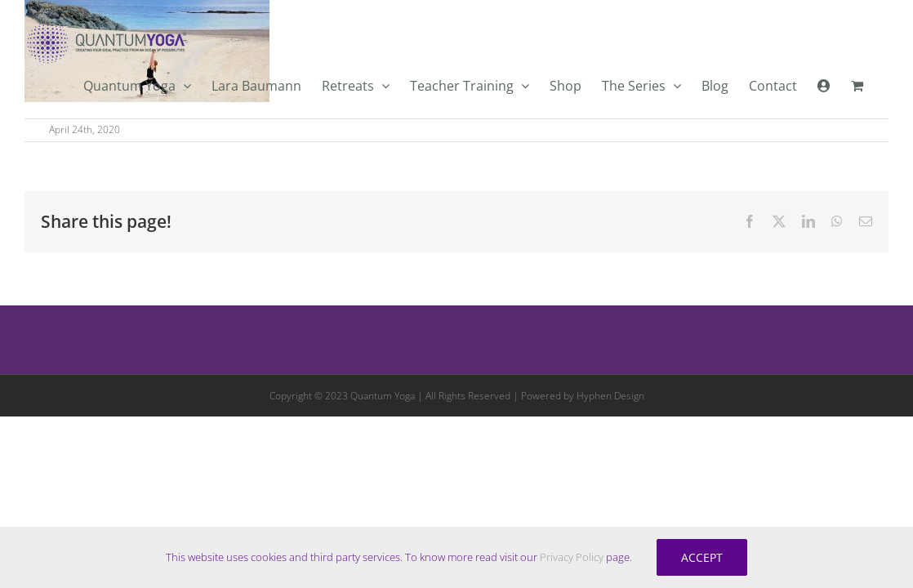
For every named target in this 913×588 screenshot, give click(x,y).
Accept (702, 557)
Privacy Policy (572, 557)
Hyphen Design (610, 396)
